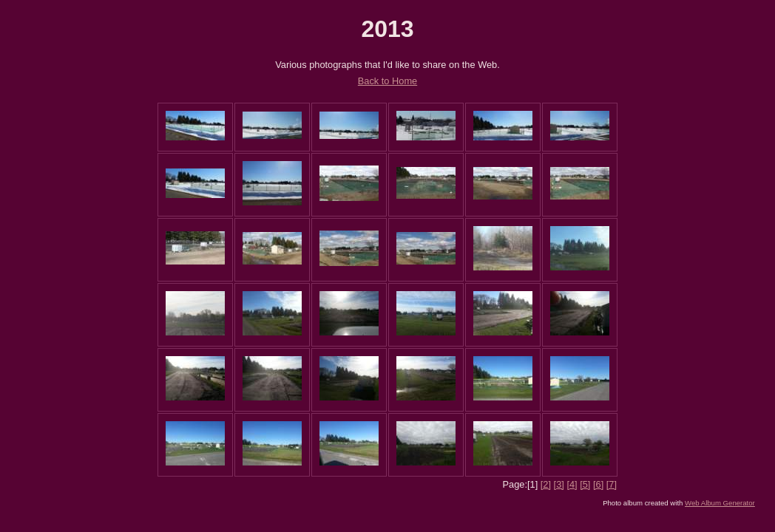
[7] (612, 484)
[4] (572, 484)
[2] (546, 484)
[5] (585, 484)
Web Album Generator (720, 503)
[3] (559, 484)
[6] (598, 484)
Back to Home (387, 81)
